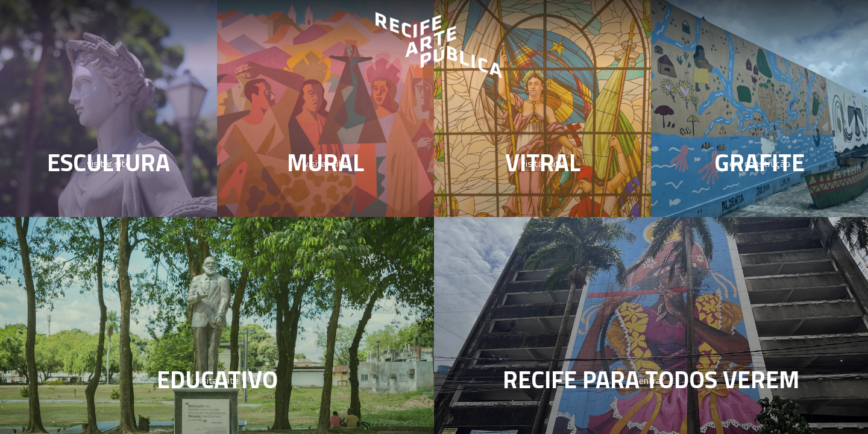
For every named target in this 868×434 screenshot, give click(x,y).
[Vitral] (542, 108)
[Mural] (325, 108)
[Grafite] (759, 108)
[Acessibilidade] (651, 325)
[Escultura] (108, 108)
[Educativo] (217, 325)
